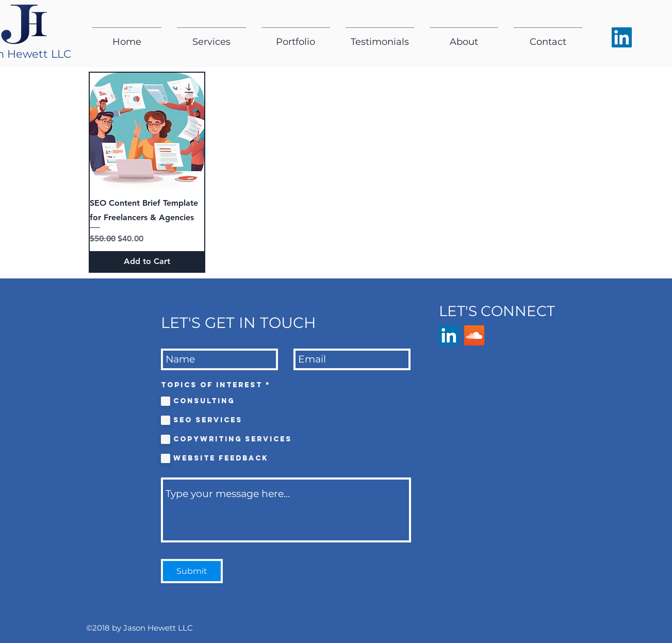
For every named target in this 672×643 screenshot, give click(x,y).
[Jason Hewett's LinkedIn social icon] (622, 37)
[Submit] (192, 571)
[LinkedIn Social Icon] (449, 335)
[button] (211, 37)
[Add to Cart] (147, 261)
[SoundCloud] (474, 335)
